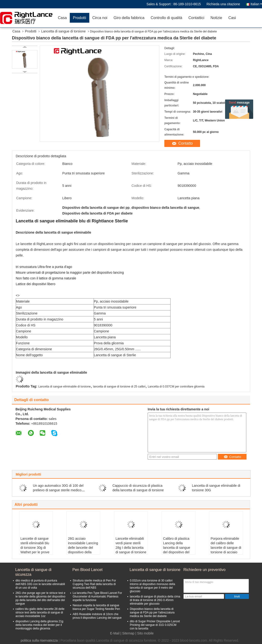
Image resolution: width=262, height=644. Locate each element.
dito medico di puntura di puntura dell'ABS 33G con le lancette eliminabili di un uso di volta (40, 584)
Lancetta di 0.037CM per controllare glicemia (176, 387)
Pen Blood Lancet (87, 570)
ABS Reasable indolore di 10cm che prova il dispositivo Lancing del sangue (97, 616)
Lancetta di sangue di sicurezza (33, 572)
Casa (62, 18)
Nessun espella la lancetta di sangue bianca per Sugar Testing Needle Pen (96, 607)
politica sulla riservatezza (39, 640)
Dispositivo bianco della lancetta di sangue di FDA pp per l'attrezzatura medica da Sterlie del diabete (152, 613)
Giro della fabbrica (129, 18)
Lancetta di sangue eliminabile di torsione (65, 387)
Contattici (196, 18)
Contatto (186, 143)
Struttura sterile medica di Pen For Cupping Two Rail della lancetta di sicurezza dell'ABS (94, 584)
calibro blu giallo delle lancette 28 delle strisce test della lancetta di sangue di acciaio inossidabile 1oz (40, 613)
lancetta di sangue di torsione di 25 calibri (119, 387)
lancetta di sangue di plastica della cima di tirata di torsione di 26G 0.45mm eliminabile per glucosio (155, 600)
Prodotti (79, 18)
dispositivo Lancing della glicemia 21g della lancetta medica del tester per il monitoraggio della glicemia (39, 625)
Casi (232, 18)
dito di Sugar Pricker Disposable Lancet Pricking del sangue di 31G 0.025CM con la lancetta (155, 625)
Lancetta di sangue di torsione (63, 31)
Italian (256, 4)
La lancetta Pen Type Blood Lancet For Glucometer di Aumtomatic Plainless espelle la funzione (97, 597)
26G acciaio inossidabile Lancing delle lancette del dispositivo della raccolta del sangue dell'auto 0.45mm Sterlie (83, 552)
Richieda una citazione (223, 4)
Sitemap (128, 633)
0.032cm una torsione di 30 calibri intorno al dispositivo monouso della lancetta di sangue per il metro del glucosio (152, 586)
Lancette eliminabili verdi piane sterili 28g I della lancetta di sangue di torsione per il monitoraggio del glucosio (131, 550)
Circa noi (100, 18)
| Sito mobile (144, 633)
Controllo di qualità (166, 18)
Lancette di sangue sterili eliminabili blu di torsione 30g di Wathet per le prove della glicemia (35, 548)
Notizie (216, 18)
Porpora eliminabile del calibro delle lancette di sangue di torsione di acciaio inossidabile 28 (226, 548)
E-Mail (115, 633)
